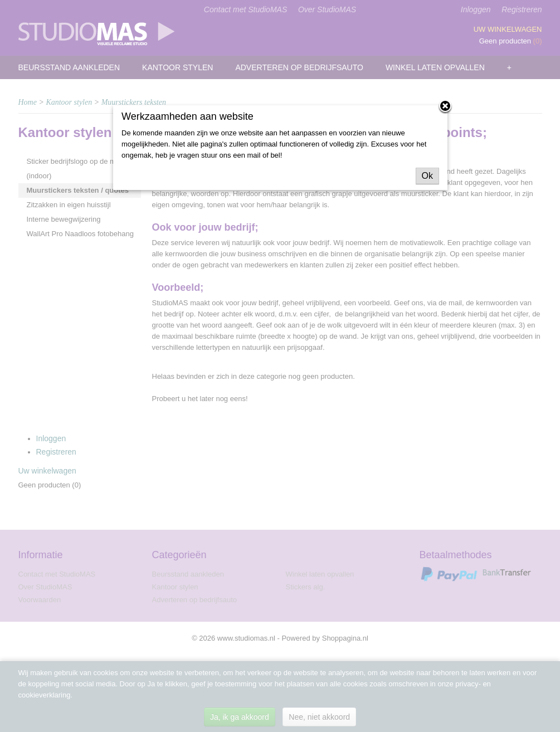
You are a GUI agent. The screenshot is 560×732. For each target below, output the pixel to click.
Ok (427, 176)
